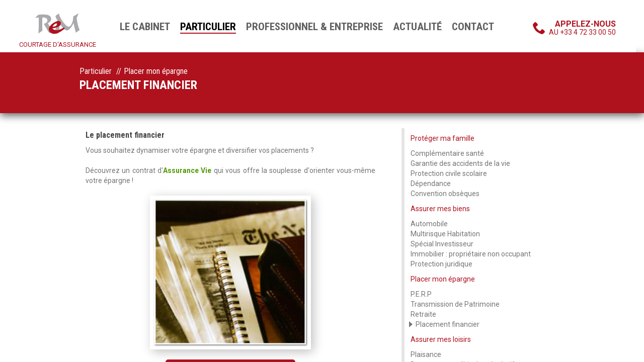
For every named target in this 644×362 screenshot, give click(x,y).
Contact (473, 27)
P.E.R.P (421, 294)
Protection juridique (441, 264)
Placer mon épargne (443, 279)
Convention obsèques (445, 194)
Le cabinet (145, 27)
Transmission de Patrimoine (455, 304)
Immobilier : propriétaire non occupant (471, 254)
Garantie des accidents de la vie (460, 163)
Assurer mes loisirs (441, 339)
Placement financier (448, 324)
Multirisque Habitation (445, 234)
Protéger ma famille (442, 138)
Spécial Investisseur (442, 244)
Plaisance (426, 354)
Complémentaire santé (447, 153)
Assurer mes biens (440, 209)
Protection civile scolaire (449, 173)
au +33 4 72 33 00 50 (582, 28)
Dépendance (431, 184)
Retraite (423, 314)
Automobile (429, 224)
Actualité (417, 27)
